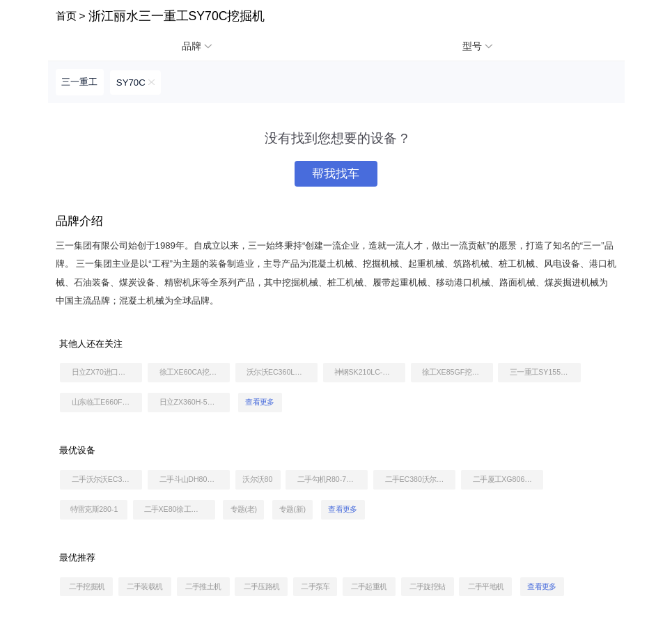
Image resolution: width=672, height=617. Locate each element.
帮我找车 (336, 174)
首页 (66, 16)
